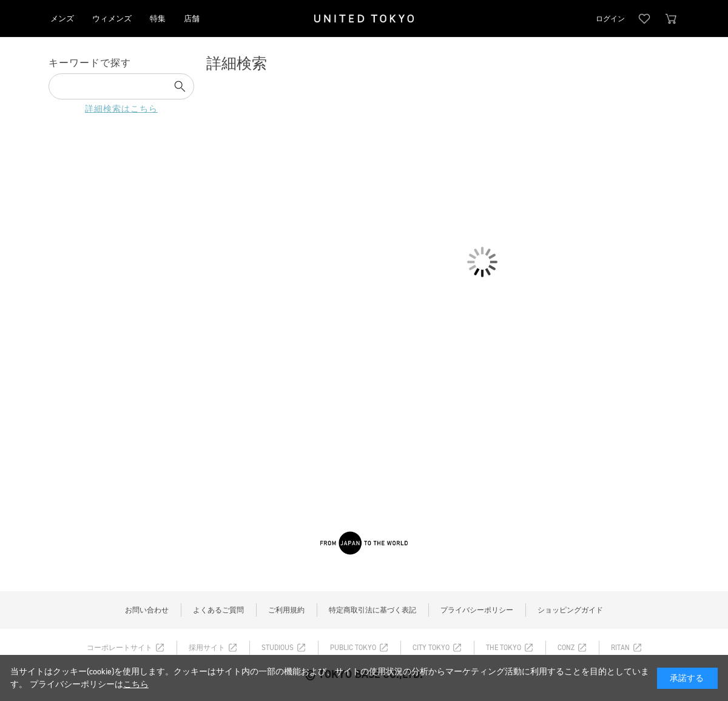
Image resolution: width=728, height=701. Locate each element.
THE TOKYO (504, 648)
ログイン (610, 19)
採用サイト (207, 648)
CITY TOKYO (431, 648)
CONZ (566, 648)
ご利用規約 (286, 610)
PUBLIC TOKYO (353, 648)
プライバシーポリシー (477, 610)
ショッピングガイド (570, 610)
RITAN (620, 648)
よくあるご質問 (218, 610)
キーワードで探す (90, 63)
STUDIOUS (278, 648)
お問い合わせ (147, 610)
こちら (136, 684)
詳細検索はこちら (121, 109)
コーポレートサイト (120, 648)
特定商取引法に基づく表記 (372, 610)
